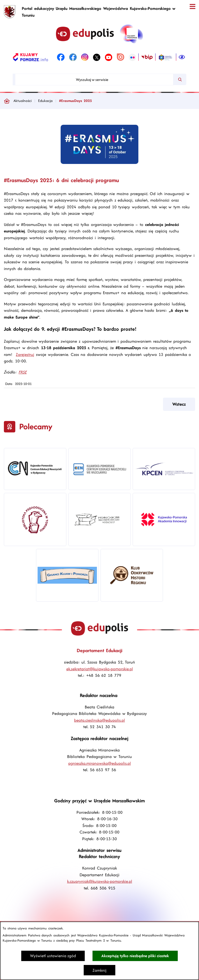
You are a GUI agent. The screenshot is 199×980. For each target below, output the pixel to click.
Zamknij (99, 970)
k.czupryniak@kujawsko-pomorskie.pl (100, 881)
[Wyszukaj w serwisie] (94, 80)
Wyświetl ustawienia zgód (53, 956)
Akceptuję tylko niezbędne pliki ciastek (135, 956)
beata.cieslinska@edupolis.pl (99, 720)
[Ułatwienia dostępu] (182, 57)
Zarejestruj (25, 354)
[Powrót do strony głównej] (7, 101)
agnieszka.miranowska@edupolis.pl (99, 763)
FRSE (23, 372)
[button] (99, 163)
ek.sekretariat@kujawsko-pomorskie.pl (100, 669)
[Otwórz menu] (192, 7)
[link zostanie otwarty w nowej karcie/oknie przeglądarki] (30, 57)
